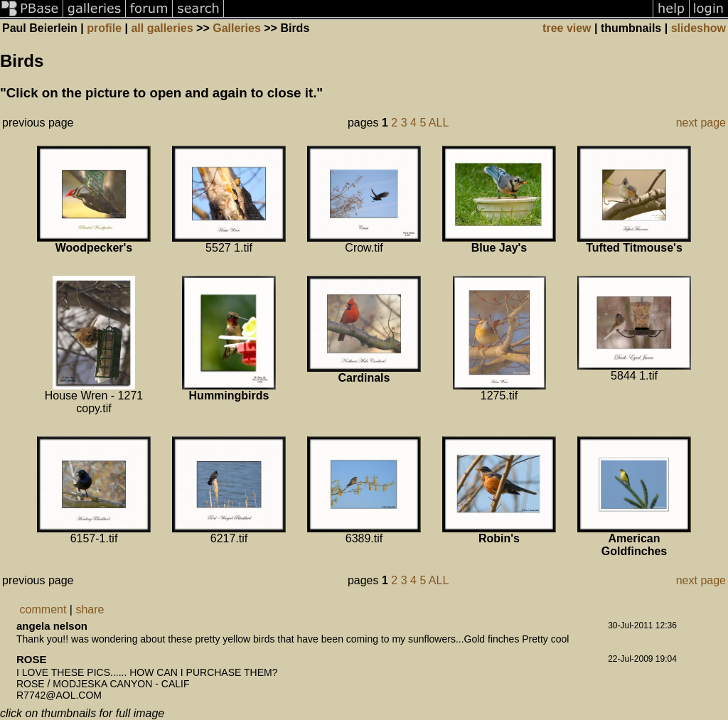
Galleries (237, 28)
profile (104, 28)
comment (43, 609)
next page (701, 123)
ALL (439, 123)
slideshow (698, 28)
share (90, 609)
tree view (567, 28)
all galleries (162, 28)
